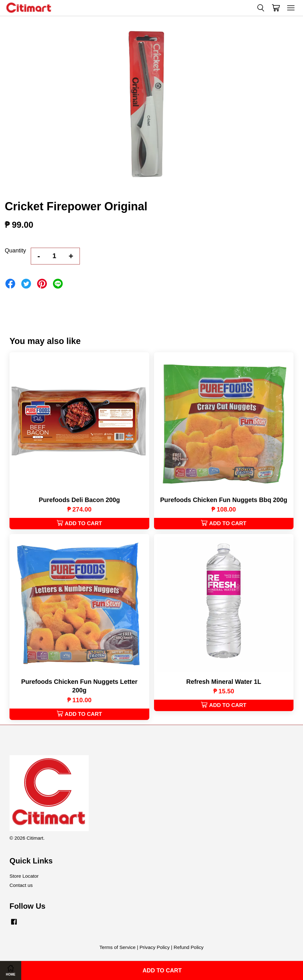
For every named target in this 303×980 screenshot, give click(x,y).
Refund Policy (189, 947)
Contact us (21, 885)
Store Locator (24, 876)
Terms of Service (118, 947)
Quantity (15, 251)
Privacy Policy (155, 947)
